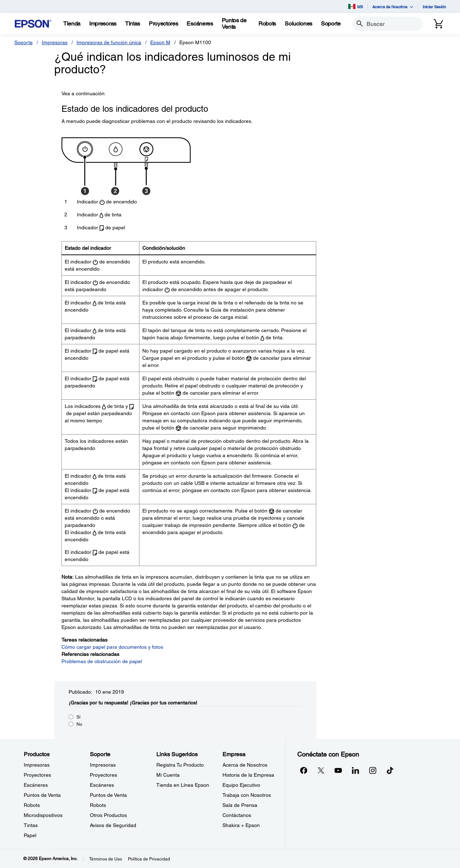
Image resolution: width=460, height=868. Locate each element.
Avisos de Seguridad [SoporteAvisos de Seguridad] (113, 825)
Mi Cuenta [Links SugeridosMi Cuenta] (168, 775)
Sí (79, 717)
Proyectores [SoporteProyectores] (103, 775)
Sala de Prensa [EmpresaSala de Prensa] (240, 805)
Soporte (24, 42)
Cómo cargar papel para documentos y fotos (112, 647)
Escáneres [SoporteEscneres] (102, 785)
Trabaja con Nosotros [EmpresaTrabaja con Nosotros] (247, 795)
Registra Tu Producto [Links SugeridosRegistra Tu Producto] (180, 765)
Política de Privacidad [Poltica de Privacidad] (149, 859)
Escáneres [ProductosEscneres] (36, 785)
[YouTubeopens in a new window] (338, 770)
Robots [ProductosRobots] (32, 805)
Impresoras (55, 42)
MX (356, 6)
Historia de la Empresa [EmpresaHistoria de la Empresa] (248, 775)
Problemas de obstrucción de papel (102, 661)
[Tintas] (133, 24)
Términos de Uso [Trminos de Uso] (106, 859)
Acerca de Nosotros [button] (393, 7)
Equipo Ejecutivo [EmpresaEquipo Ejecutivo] (241, 785)
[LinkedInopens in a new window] (355, 770)
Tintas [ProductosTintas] (31, 825)
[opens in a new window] (390, 770)
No (79, 724)
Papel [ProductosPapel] (30, 835)
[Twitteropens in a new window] (321, 770)
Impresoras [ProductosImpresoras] (37, 765)
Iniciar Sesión (434, 7)
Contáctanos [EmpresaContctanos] (237, 815)
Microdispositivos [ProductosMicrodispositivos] (43, 815)
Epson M (160, 42)
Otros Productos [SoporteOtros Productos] (108, 815)
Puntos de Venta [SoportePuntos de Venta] (108, 795)
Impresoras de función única (109, 42)
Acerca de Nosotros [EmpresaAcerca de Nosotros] (245, 765)
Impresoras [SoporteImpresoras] (103, 765)
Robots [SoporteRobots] (98, 805)
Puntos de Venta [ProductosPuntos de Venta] (42, 795)
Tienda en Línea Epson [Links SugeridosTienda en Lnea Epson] (183, 785)
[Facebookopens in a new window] (304, 770)
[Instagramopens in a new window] (373, 770)
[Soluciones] (298, 24)
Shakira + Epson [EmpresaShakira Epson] (241, 825)
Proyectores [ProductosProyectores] (37, 775)
